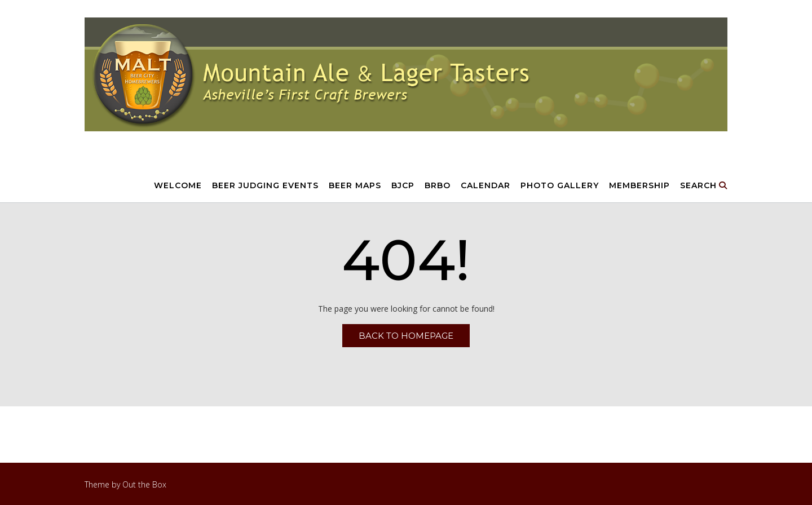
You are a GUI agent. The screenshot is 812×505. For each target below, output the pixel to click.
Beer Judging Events (265, 186)
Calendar (486, 186)
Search (704, 186)
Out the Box (144, 484)
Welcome (178, 186)
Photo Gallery (560, 186)
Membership (639, 186)
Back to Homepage (406, 336)
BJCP (403, 186)
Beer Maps (355, 186)
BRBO (438, 186)
